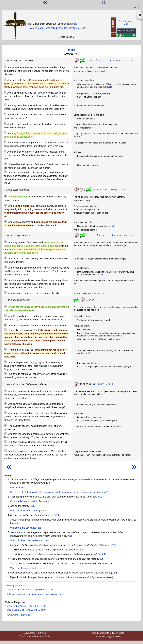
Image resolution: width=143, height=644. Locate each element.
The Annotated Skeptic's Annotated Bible (25, 606)
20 (5, 306)
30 (5, 425)
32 (5, 441)
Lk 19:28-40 (114, 60)
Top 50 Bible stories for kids (21, 590)
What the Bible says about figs (26, 528)
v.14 (57, 515)
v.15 (70, 536)
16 (5, 258)
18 (5, 280)
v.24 (114, 573)
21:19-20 (57, 563)
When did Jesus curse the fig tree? (28, 511)
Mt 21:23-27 (98, 384)
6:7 (76, 24)
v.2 (48, 483)
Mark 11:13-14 (44, 590)
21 (5, 315)
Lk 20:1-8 (109, 384)
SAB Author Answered (19, 615)
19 (5, 292)
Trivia (31, 28)
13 (5, 205)
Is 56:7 (79, 550)
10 (5, 164)
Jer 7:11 (102, 554)
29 (5, 412)
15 (5, 242)
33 (5, 451)
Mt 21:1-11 (103, 60)
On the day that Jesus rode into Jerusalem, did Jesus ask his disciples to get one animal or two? (59, 492)
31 (5, 433)
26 (5, 373)
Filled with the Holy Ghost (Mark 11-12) (27, 610)
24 (5, 349)
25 (5, 362)
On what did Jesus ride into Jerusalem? (30, 501)
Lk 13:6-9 (122, 190)
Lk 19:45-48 (116, 235)
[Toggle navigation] (135, 7)
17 (5, 267)
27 (5, 391)
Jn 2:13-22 (128, 235)
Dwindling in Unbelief (15, 586)
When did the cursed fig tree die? (27, 568)
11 (5, 172)
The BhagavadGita (126, 23)
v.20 (100, 559)
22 (5, 325)
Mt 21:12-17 (104, 235)
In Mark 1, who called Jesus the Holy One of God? (61, 28)
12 (5, 196)
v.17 (113, 545)
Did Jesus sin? (18, 487)
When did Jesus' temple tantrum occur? (30, 540)
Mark (72, 50)
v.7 (100, 497)
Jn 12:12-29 (126, 60)
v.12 (33, 506)
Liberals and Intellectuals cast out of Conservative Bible (36, 594)
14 (5, 221)
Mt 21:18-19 (111, 190)
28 (5, 403)
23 (5, 330)
